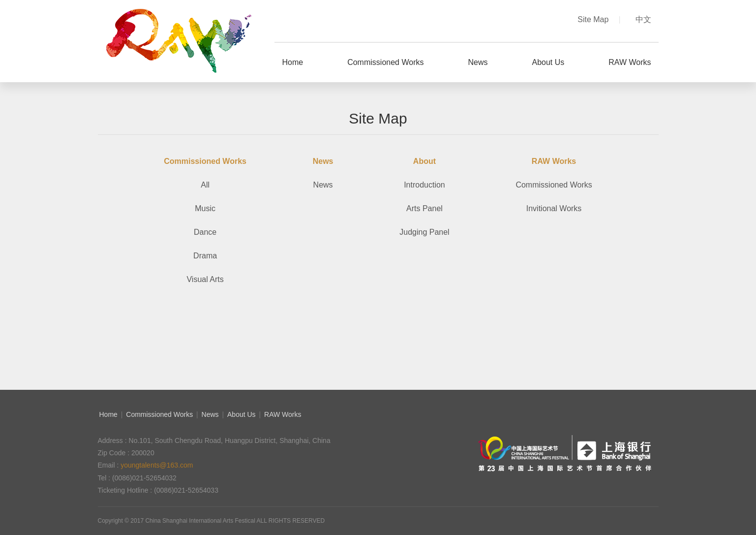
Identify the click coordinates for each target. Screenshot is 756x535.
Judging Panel (424, 232)
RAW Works (283, 414)
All (205, 185)
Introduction (424, 185)
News (323, 185)
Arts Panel (424, 208)
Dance (205, 232)
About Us (242, 414)
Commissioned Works (554, 185)
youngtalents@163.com (157, 465)
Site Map (599, 19)
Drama (205, 256)
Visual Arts (205, 279)
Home (108, 414)
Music (205, 208)
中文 (643, 19)
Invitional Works (554, 208)
